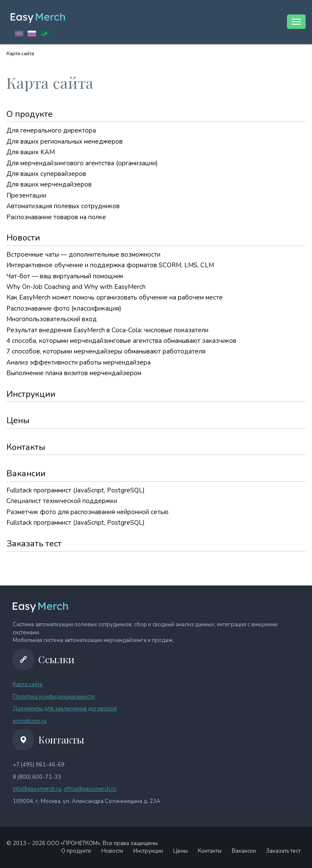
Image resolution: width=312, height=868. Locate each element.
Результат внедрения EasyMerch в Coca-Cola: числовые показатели (107, 330)
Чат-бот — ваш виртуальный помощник (65, 276)
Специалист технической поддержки (62, 501)
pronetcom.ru (30, 721)
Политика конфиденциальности (54, 697)
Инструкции (31, 394)
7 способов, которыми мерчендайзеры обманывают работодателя (106, 351)
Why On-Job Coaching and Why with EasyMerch (76, 287)
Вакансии (26, 474)
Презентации (26, 195)
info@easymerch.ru (37, 789)
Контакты (26, 447)
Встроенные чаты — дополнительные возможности (83, 254)
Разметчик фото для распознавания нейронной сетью (87, 512)
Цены (18, 420)
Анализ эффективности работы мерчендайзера (79, 362)
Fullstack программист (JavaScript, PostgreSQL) (76, 490)
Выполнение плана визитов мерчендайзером (74, 373)
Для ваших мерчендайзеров (49, 184)
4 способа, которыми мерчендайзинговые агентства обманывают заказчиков (121, 341)
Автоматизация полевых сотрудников (63, 206)
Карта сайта (28, 684)
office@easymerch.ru (90, 789)
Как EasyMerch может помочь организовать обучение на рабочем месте (115, 297)
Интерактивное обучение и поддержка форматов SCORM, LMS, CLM (110, 265)
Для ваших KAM (31, 152)
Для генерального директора (51, 130)
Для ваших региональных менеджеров (65, 141)
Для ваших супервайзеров (46, 174)
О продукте (30, 114)
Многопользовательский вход (52, 319)
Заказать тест (34, 544)
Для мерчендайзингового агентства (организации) (82, 163)
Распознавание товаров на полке (56, 217)
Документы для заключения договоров (65, 709)
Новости (23, 238)
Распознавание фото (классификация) (64, 308)
